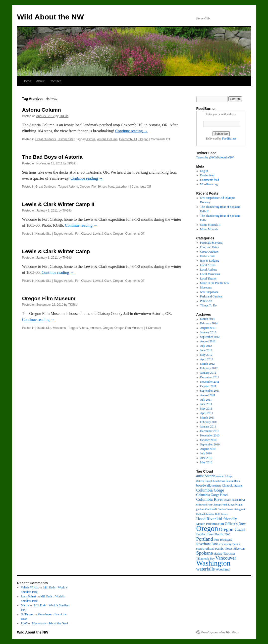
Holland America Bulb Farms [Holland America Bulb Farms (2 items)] (212, 514)
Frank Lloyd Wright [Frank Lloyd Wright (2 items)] (232, 505)
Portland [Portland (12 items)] (205, 539)
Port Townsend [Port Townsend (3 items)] (223, 540)
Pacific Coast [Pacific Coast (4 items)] (206, 534)
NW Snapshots (209, 292)
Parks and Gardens (211, 296)
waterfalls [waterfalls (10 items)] (206, 569)
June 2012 (206, 350)
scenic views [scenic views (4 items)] (224, 548)
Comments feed (210, 180)
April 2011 (207, 413)
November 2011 (210, 382)
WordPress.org (209, 184)
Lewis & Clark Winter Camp (56, 251)
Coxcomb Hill (128, 139)
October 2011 (208, 386)
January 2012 (208, 373)
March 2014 (207, 319)
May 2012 (206, 355)
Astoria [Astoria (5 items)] (210, 476)
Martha (25, 605)
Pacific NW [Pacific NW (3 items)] (222, 534)
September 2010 (210, 444)
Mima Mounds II (210, 225)
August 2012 (208, 341)
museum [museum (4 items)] (218, 524)
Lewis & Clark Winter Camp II (58, 204)
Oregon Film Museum (49, 298)
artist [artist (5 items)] (200, 476)
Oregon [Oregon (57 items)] (207, 528)
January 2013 (208, 332)
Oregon (143, 139)
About (40, 81)
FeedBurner (229, 139)
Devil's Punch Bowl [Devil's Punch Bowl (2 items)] (234, 500)
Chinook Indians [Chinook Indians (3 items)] (232, 486)
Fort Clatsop (83, 234)
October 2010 (208, 440)
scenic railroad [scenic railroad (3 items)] (205, 549)
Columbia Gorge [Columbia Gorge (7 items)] (210, 490)
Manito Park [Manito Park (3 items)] (204, 524)
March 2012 (207, 364)
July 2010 (206, 453)
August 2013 (208, 328)
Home (27, 81)
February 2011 (209, 422)
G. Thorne (27, 614)
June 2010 (206, 458)
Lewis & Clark (102, 234)
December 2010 (210, 431)
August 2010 (208, 449)
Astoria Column (42, 110)
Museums (59, 328)
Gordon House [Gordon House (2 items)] (225, 509)
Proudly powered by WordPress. (220, 632)
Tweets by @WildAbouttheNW (215, 157)
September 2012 (210, 337)
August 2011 (208, 395)
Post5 (24, 623)
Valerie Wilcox (30, 587)
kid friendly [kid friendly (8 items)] (227, 519)
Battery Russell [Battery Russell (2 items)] (204, 481)
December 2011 (210, 377)
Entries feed (207, 175)
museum (95, 328)
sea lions (108, 187)
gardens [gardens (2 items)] (200, 509)
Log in (204, 171)
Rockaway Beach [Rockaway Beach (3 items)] (229, 544)
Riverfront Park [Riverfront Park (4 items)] (207, 544)
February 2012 (209, 368)
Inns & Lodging (210, 261)
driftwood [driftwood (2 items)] (202, 505)
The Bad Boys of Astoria (52, 157)
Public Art (206, 301)
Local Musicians (210, 274)
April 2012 (207, 359)
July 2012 (206, 346)
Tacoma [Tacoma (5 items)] (229, 553)
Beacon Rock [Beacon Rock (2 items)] (233, 481)
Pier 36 (96, 187)
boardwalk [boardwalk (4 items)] (204, 485)
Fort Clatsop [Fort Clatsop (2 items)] (214, 505)
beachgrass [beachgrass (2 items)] (219, 481)
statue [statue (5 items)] (218, 553)
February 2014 (209, 323)
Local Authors (209, 270)
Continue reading (132, 131)
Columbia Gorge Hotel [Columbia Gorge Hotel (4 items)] (212, 495)
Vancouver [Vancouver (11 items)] (226, 558)
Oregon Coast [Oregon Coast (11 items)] (232, 529)
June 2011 (206, 404)
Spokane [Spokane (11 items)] (205, 553)
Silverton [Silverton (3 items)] (239, 549)
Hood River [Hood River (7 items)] (206, 519)
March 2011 (207, 418)
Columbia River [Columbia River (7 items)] (210, 499)
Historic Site (65, 139)
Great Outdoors (46, 139)
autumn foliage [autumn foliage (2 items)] (224, 476)
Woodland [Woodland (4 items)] (223, 569)
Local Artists (208, 265)
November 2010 (210, 435)
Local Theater (208, 279)
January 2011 (208, 427)
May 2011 (206, 409)
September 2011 (210, 391)
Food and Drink (210, 247)
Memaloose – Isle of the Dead (50, 623)
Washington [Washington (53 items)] (213, 563)
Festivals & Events (211, 243)
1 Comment (153, 328)
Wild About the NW (51, 17)
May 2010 (206, 462)
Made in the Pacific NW (215, 283)
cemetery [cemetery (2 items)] (216, 486)
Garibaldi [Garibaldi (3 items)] (211, 509)
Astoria (91, 139)
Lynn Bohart (28, 596)
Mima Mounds (209, 229)
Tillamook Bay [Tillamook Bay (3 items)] (206, 559)
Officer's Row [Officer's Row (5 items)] (235, 524)
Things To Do (208, 305)
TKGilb (64, 116)
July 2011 (206, 400)
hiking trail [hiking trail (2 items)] (240, 509)
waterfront (123, 187)
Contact (55, 81)
